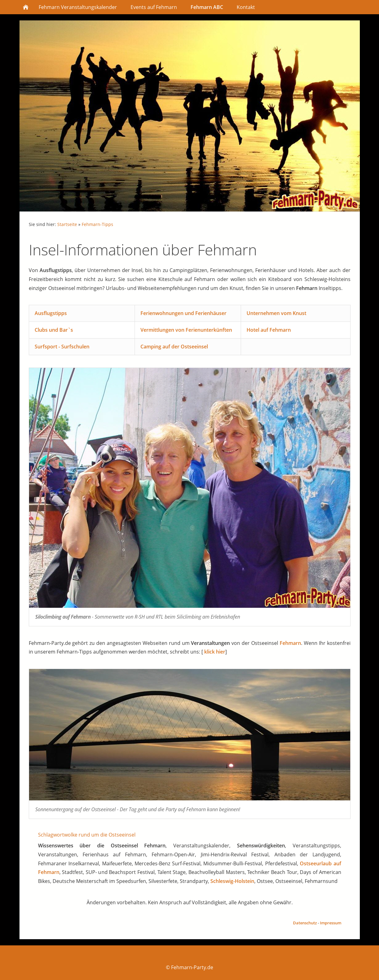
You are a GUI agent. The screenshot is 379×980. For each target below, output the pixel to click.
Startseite (67, 224)
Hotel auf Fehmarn (269, 330)
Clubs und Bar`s (54, 330)
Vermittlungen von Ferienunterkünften (186, 330)
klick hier (215, 652)
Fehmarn (290, 643)
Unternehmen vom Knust (276, 313)
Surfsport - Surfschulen (62, 347)
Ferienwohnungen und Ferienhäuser (183, 313)
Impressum (331, 923)
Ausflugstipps (51, 313)
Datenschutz (305, 923)
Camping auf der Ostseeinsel (174, 347)
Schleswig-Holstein (232, 881)
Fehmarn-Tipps (97, 224)
